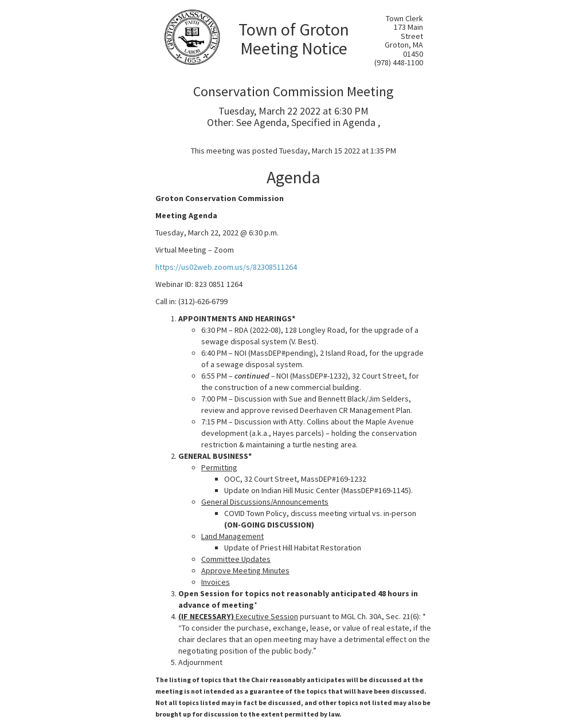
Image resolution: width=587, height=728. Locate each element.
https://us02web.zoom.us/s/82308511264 (226, 267)
